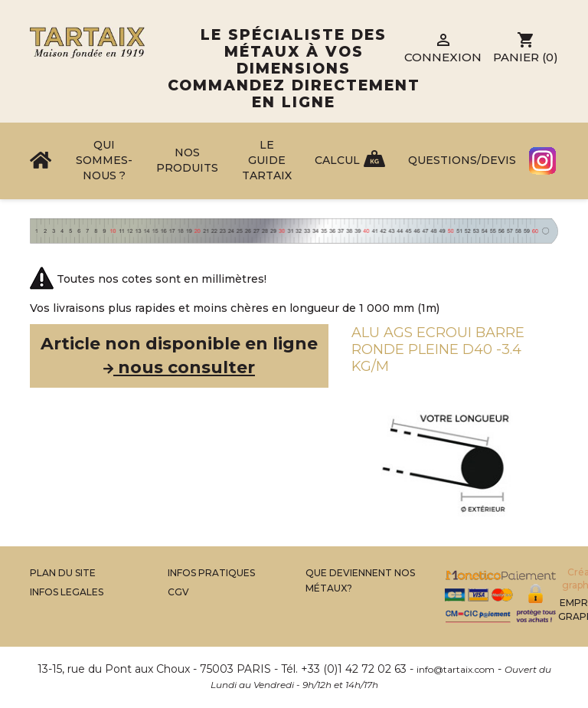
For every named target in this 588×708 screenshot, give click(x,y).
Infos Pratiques (211, 573)
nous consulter (179, 367)
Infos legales (67, 592)
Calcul (337, 160)
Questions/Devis (462, 160)
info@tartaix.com (456, 669)
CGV (178, 592)
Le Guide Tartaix (267, 160)
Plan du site (63, 573)
